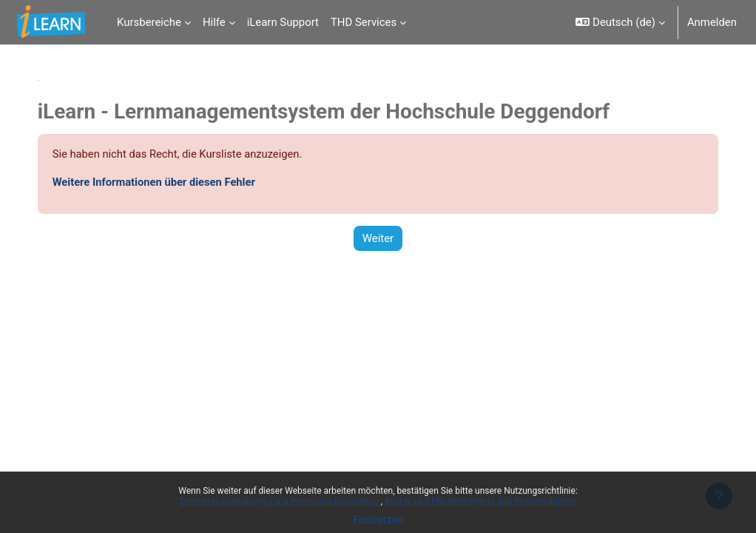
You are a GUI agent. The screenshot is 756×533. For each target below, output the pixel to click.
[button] (620, 22)
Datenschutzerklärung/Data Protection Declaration (280, 501)
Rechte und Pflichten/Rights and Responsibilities (480, 501)
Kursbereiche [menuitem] (149, 22)
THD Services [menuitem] (364, 22)
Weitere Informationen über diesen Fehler (170, 182)
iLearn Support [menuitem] (283, 22)
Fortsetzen (378, 520)
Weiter (378, 238)
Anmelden (712, 22)
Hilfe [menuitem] (214, 22)
